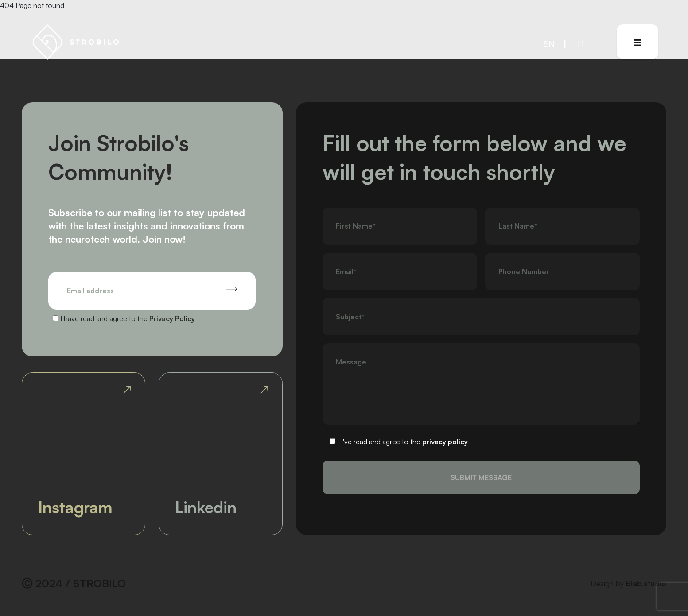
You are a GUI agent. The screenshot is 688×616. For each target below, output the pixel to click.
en (549, 44)
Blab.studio (646, 583)
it (581, 44)
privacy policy (445, 442)
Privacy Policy (172, 318)
